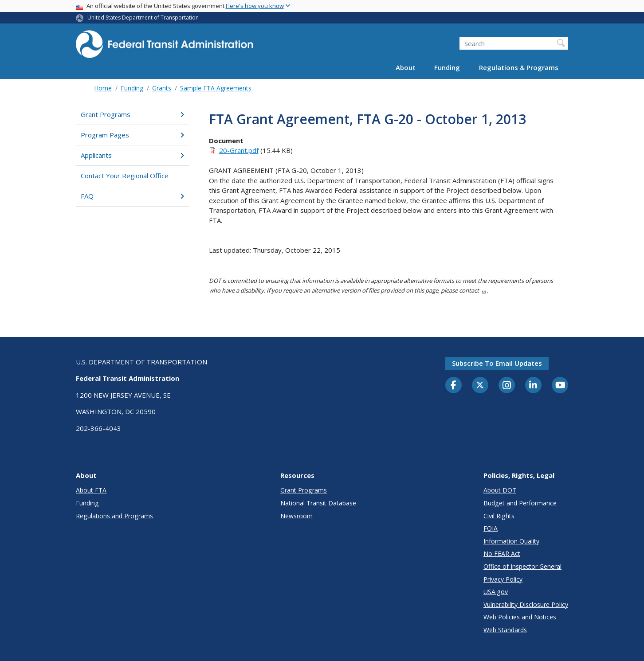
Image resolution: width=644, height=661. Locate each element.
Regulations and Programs (114, 516)
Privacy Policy (503, 579)
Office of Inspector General (522, 566)
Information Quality (511, 541)
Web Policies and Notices (520, 617)
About (406, 67)
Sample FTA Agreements (216, 88)
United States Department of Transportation (143, 18)
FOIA (491, 528)
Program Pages (132, 135)
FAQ (132, 196)
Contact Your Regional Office (125, 176)
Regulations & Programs (519, 67)
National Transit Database (318, 503)
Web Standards (505, 630)
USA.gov (496, 592)
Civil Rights (499, 516)
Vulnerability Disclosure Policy (526, 604)
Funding (447, 67)
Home (103, 88)
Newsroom (296, 516)
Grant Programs (132, 114)
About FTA (91, 490)
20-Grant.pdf (239, 150)
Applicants (132, 155)
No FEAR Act (502, 553)
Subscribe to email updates (497, 363)
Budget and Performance (520, 503)
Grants (162, 88)
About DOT (500, 490)
